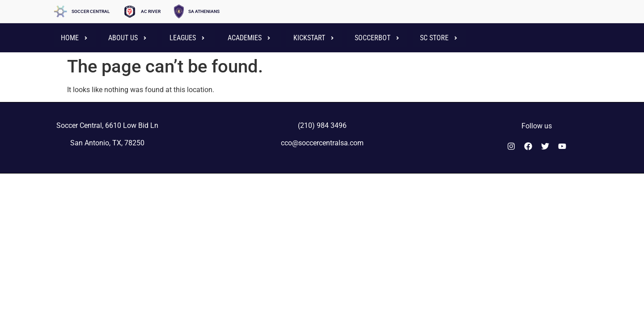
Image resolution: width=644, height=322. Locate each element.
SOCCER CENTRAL (91, 11)
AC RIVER (151, 11)
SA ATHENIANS (204, 11)
